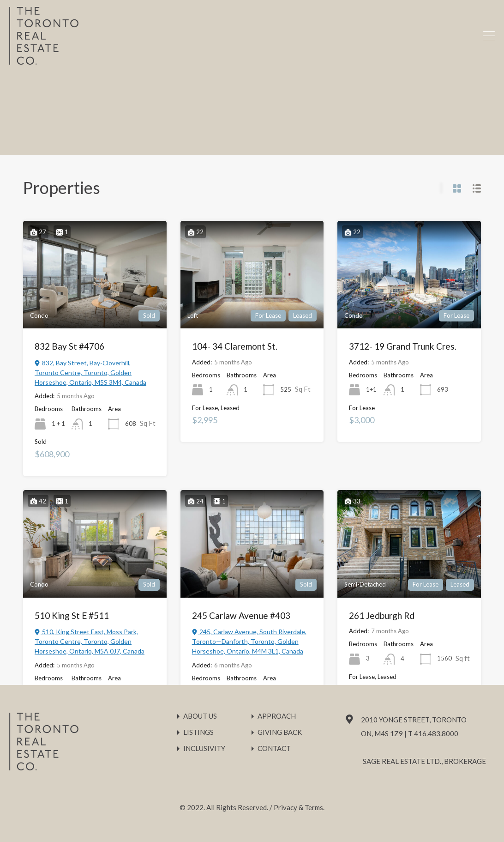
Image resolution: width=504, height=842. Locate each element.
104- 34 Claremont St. (235, 346)
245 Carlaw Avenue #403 (241, 615)
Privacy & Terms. (299, 807)
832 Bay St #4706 (69, 346)
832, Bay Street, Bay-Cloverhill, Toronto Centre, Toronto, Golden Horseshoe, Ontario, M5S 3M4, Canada (90, 373)
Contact (274, 748)
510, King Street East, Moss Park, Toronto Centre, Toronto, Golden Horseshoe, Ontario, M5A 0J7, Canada (90, 641)
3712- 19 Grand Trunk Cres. (403, 346)
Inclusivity (204, 748)
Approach (277, 716)
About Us (200, 716)
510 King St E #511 (72, 615)
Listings (198, 732)
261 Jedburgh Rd (382, 615)
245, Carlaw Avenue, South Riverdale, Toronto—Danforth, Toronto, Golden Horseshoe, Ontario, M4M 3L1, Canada (249, 641)
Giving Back (280, 732)
